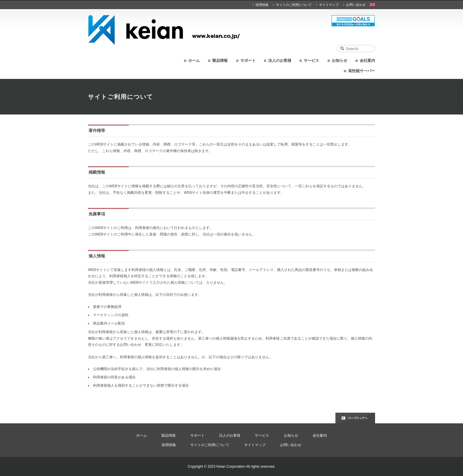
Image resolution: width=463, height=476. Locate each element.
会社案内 (367, 60)
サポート (248, 60)
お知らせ (340, 60)
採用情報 (262, 5)
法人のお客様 (280, 60)
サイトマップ (329, 5)
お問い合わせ (356, 5)
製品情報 (220, 60)
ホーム (194, 60)
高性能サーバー (362, 71)
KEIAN (231, 30)
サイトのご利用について (294, 5)
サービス (311, 60)
